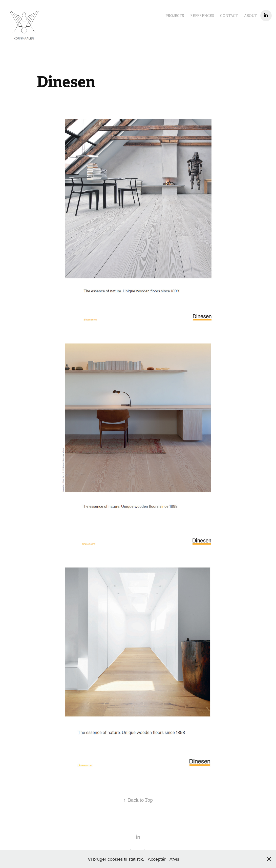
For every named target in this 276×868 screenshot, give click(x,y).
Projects (175, 16)
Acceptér (157, 859)
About (250, 16)
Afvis (174, 859)
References (202, 16)
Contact (229, 16)
